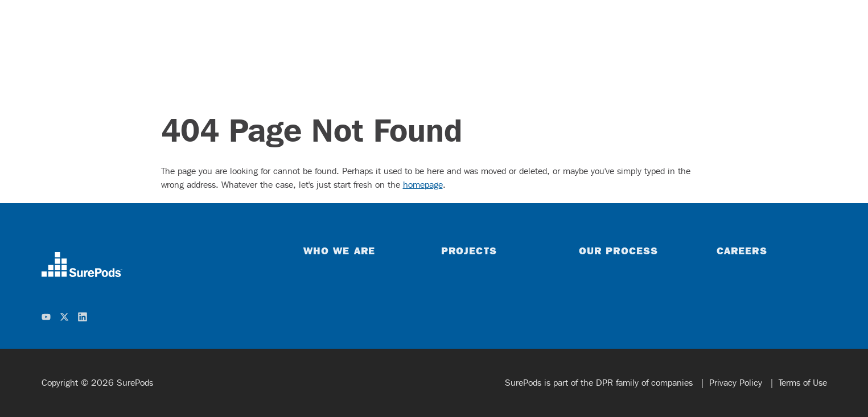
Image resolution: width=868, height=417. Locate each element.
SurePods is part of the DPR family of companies (600, 383)
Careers (742, 250)
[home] (82, 265)
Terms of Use (803, 383)
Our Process (619, 250)
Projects (469, 250)
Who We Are (340, 250)
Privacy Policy (737, 383)
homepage (423, 185)
